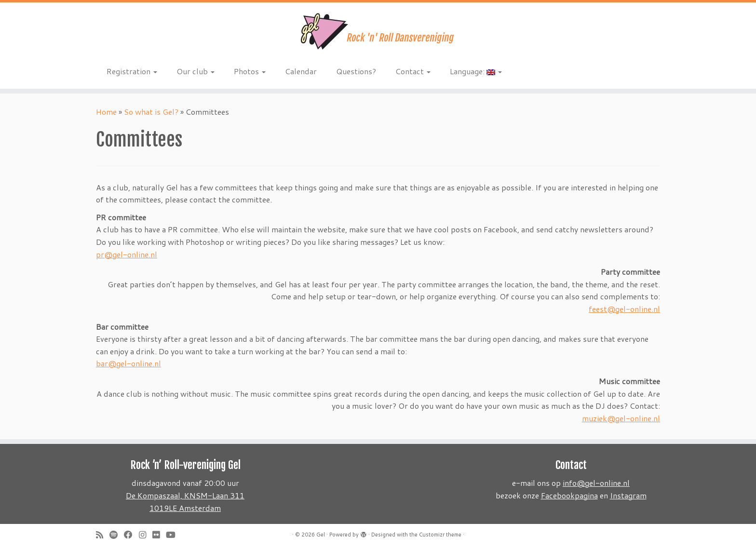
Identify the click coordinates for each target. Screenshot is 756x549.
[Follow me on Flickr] (159, 535)
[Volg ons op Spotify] (117, 535)
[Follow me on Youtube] (174, 535)
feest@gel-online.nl (624, 309)
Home (106, 112)
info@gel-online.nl (596, 483)
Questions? (356, 71)
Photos (250, 71)
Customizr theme (440, 535)
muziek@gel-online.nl (621, 418)
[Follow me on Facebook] (131, 535)
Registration (132, 71)
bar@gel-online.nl (128, 363)
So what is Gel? (151, 112)
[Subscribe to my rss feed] (103, 535)
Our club (196, 71)
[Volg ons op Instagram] (146, 535)
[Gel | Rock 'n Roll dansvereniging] (378, 31)
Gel (321, 535)
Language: (476, 71)
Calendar (301, 71)
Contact (413, 71)
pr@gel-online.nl (127, 254)
